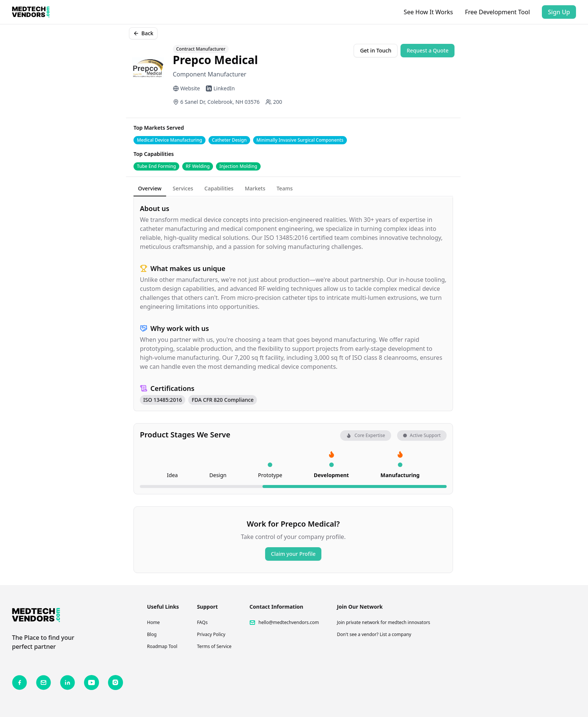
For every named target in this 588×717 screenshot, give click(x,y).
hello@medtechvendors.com (289, 623)
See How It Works (428, 12)
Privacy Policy (211, 634)
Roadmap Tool (162, 646)
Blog (152, 634)
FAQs (202, 622)
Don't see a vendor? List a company (374, 634)
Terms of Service (214, 646)
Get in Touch (376, 50)
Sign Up (559, 12)
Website (187, 88)
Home (153, 622)
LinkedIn (220, 88)
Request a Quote (427, 50)
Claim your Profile (293, 554)
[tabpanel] (293, 304)
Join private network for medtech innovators (383, 622)
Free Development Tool (497, 12)
